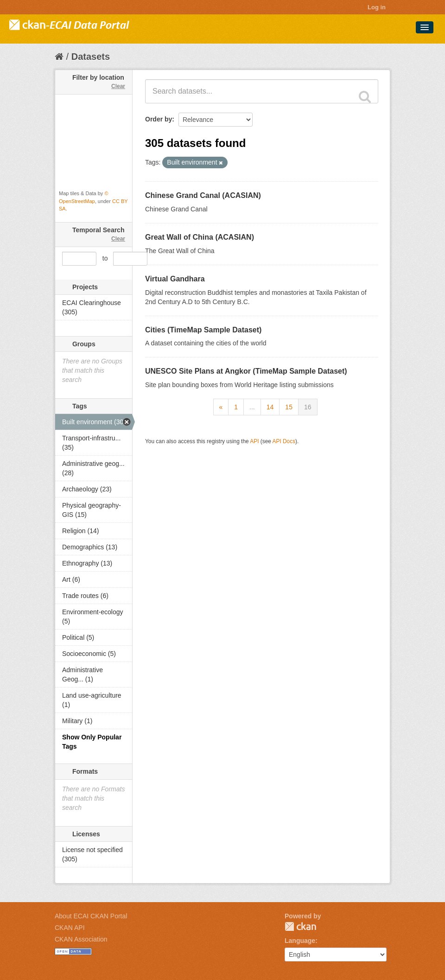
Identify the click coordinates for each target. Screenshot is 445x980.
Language (300, 941)
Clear (118, 86)
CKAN (300, 926)
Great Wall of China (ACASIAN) (200, 237)
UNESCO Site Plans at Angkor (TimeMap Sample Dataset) (246, 371)
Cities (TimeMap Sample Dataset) (203, 330)
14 (270, 407)
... (252, 407)
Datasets (91, 57)
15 (289, 407)
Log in (377, 7)
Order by (159, 119)
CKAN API (70, 928)
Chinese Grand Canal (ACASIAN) (203, 195)
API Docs (284, 441)
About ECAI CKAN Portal (91, 916)
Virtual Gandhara (175, 279)
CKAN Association (81, 939)
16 (308, 407)
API (254, 441)
